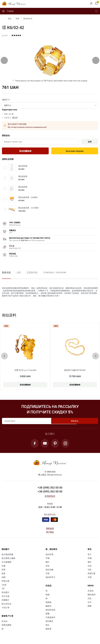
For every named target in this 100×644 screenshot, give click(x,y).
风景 (4, 571)
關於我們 (92, 596)
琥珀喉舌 (49, 622)
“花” (3, 590)
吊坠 (48, 567)
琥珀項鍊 (49, 571)
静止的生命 (6, 605)
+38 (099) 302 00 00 (50, 493)
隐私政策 (50, 529)
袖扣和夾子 (50, 578)
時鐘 (48, 596)
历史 (90, 600)
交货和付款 (32, 273)
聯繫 (90, 607)
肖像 (4, 567)
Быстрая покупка (75, 152)
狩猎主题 (5, 582)
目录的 (91, 592)
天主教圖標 (6, 563)
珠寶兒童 (92, 575)
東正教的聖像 (7, 556)
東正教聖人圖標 (8, 559)
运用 (89, 142)
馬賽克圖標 (6, 626)
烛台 (48, 626)
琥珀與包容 (50, 611)
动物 (4, 578)
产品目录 (8, 11)
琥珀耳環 (49, 556)
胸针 (48, 563)
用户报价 (50, 533)
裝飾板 (49, 603)
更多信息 (6, 273)
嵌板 (4, 575)
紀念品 (4, 622)
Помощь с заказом (55, 273)
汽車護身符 (50, 618)
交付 (90, 603)
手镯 (48, 559)
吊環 (17, 19)
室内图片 (5, 593)
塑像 (48, 615)
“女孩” (4, 586)
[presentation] (4, 60)
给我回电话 (50, 497)
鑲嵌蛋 (49, 630)
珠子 (90, 556)
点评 (19, 273)
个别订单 (5, 609)
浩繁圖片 (5, 601)
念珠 (90, 567)
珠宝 (10, 19)
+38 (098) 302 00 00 (50, 489)
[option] (19, 275)
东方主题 (5, 597)
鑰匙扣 (49, 607)
